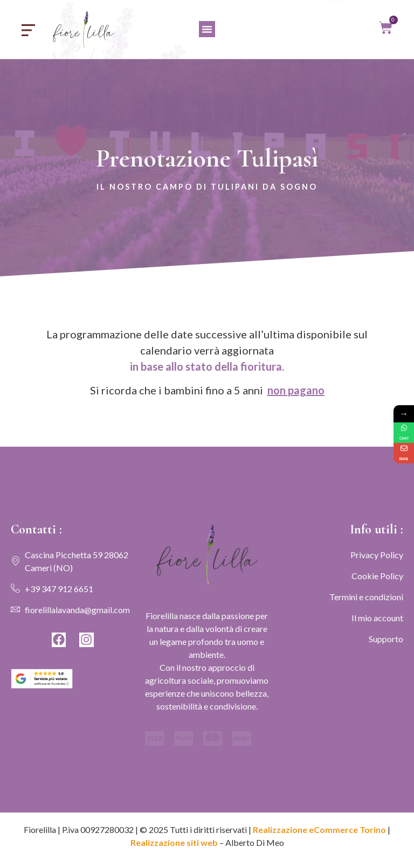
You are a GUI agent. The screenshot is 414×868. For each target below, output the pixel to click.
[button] (207, 29)
